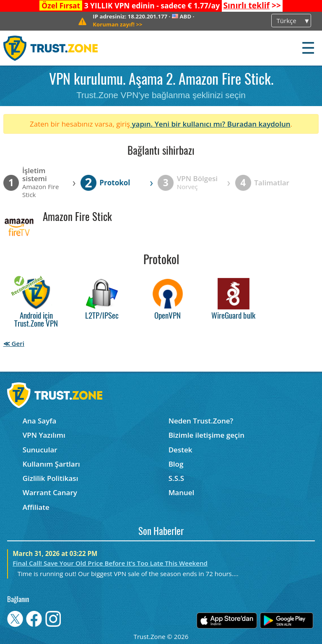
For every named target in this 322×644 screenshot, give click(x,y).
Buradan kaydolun (259, 124)
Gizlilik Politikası (51, 478)
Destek (180, 450)
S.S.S (176, 478)
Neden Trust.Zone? (201, 421)
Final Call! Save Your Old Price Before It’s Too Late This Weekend (110, 563)
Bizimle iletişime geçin (206, 435)
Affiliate (36, 507)
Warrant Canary (50, 492)
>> (252, 5)
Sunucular (40, 450)
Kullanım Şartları (51, 464)
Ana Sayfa (40, 421)
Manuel (182, 492)
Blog (176, 464)
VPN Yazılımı (44, 435)
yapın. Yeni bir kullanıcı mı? (179, 124)
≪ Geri (14, 343)
